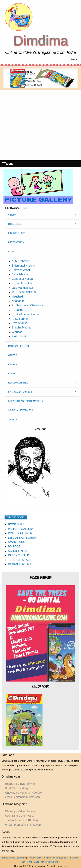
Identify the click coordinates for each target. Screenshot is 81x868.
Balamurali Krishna (23, 266)
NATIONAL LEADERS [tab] (18, 346)
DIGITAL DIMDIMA (20, 564)
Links (36, 862)
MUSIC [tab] (12, 252)
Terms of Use (8, 858)
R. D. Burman (20, 319)
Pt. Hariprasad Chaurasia (27, 305)
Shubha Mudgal (21, 328)
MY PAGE (14, 547)
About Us (73, 858)
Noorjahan (18, 301)
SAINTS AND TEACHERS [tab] (20, 392)
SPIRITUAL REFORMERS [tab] (21, 410)
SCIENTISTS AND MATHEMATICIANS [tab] (26, 401)
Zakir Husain (20, 336)
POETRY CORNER (20, 533)
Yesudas (17, 332)
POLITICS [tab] (13, 374)
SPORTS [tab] (12, 419)
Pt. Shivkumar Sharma (26, 314)
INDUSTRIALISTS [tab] (17, 233)
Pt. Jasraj (18, 310)
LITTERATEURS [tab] (16, 242)
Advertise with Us (49, 862)
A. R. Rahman (20, 261)
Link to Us (27, 862)
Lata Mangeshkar (22, 288)
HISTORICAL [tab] (14, 224)
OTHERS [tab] (13, 355)
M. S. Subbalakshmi (24, 292)
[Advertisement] (40, 125)
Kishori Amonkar (22, 283)
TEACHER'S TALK (20, 560)
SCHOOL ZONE (18, 551)
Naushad (17, 297)
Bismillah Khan (21, 274)
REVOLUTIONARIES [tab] (18, 383)
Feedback (62, 858)
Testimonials (49, 858)
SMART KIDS (16, 542)
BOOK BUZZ (16, 524)
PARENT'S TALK (18, 555)
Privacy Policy (34, 858)
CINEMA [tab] (12, 215)
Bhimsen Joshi (21, 270)
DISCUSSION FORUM (22, 538)
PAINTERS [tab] (13, 364)
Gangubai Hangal (23, 279)
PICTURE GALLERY (21, 529)
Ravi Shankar (20, 323)
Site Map (21, 858)
